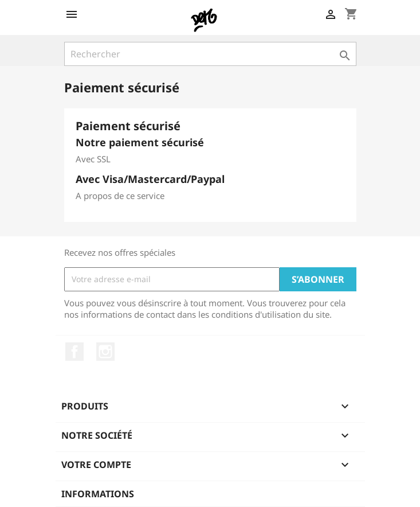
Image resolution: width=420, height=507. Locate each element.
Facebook (74, 352)
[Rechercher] (210, 54)
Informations (98, 494)
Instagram (105, 352)
